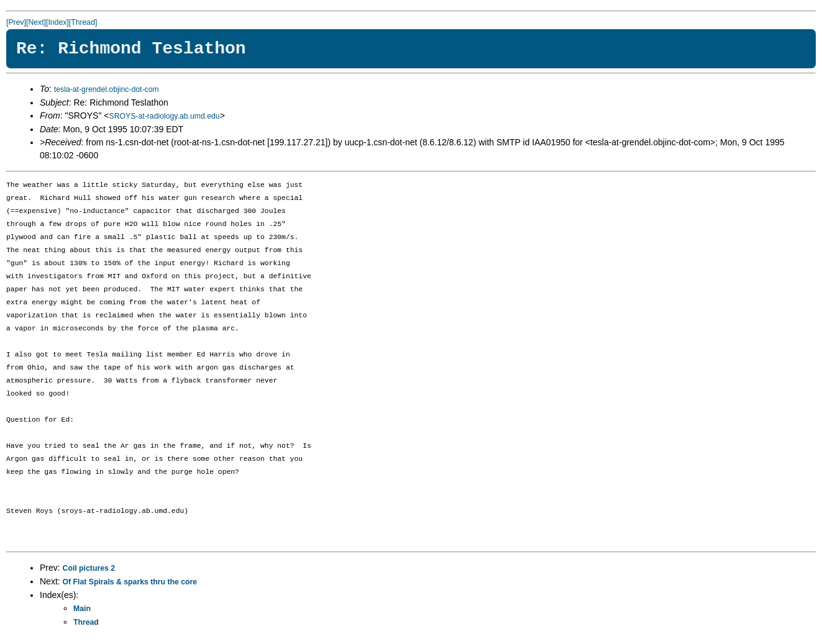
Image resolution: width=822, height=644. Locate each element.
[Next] (36, 22)
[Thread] (83, 22)
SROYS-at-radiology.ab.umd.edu (164, 116)
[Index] (57, 22)
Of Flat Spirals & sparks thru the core (130, 582)
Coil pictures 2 (89, 568)
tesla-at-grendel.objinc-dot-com (107, 89)
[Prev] (16, 22)
